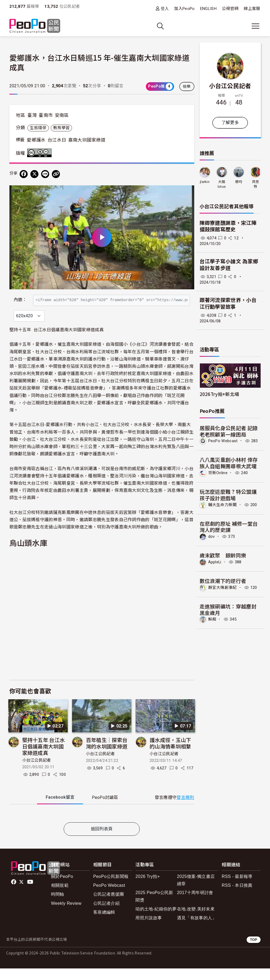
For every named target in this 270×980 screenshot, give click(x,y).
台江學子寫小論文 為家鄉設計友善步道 (229, 265)
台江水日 (57, 140)
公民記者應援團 (109, 906)
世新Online (218, 473)
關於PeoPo (62, 888)
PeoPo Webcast (223, 441)
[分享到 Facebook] (24, 174)
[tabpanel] (102, 826)
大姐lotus (222, 184)
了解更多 (230, 123)
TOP (253, 951)
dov (212, 536)
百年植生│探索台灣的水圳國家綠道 (107, 754)
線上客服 (252, 9)
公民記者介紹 (106, 915)
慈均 (239, 182)
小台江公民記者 (37, 772)
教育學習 (61, 128)
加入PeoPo (184, 9)
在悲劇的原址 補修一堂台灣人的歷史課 (229, 527)
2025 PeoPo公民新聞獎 (154, 908)
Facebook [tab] (60, 809)
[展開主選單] (255, 26)
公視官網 (230, 9)
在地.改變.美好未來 (196, 920)
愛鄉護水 (36, 140)
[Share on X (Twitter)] (34, 174)
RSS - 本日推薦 (237, 897)
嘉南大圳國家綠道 (87, 140)
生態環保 (38, 128)
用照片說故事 (149, 929)
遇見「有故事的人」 (197, 929)
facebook (14, 893)
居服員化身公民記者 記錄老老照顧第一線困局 (229, 431)
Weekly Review (66, 915)
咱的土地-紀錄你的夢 (156, 920)
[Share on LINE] (45, 174)
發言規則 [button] (185, 809)
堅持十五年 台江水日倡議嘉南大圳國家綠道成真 (44, 758)
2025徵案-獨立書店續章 (196, 892)
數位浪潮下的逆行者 (223, 581)
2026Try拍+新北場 (219, 394)
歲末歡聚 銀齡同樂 (223, 555)
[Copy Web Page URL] (56, 174)
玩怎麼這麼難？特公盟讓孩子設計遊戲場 (228, 495)
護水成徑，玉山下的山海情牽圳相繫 (170, 754)
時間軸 (58, 906)
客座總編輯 (104, 924)
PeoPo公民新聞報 (111, 888)
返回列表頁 (102, 840)
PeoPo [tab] (105, 809)
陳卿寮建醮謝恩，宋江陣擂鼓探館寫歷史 (228, 226)
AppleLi (215, 562)
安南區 (62, 115)
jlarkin (205, 182)
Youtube (31, 893)
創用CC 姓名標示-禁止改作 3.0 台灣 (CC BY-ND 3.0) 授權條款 (41, 153)
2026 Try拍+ (148, 888)
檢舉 (187, 87)
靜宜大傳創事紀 (223, 588)
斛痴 (212, 619)
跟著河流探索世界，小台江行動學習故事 (228, 304)
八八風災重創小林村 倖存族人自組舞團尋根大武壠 (229, 463)
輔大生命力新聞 (223, 505)
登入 (165, 8)
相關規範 (60, 897)
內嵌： (20, 297)
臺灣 (32, 115)
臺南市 (46, 115)
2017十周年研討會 (195, 904)
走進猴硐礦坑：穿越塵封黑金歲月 (228, 609)
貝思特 (256, 184)
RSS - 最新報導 (237, 888)
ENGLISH (208, 9)
